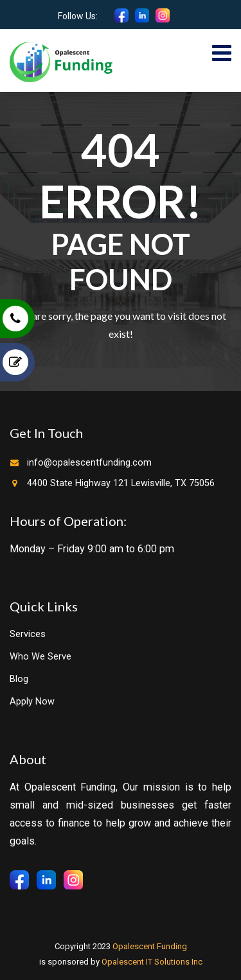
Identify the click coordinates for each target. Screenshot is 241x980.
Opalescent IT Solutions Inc (152, 962)
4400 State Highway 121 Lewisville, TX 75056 (121, 483)
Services (28, 634)
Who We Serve (40, 657)
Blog (19, 679)
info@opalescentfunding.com (89, 463)
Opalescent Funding (150, 946)
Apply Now (32, 702)
